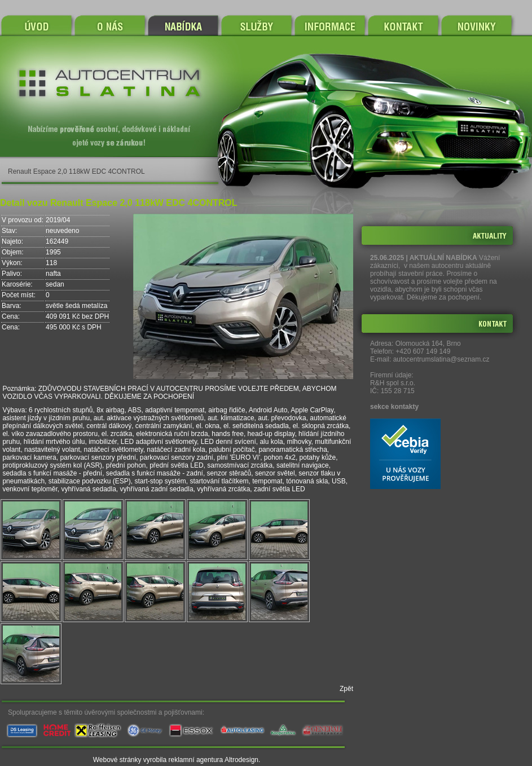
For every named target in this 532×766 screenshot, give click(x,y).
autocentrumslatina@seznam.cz (441, 359)
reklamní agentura (196, 760)
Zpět (346, 689)
